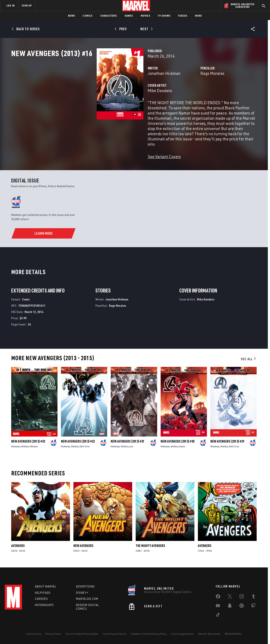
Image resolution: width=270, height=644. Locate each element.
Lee (131, 450)
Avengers (18, 549)
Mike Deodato (100, 109)
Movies (145, 16)
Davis (182, 450)
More (199, 16)
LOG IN (11, 5)
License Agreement (182, 636)
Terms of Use (34, 636)
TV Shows (164, 16)
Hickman (16, 450)
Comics (88, 16)
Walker (25, 450)
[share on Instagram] (242, 599)
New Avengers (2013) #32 (78, 445)
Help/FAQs (43, 595)
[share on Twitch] (253, 609)
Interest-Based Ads (209, 636)
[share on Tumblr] (253, 599)
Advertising (85, 589)
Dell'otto (85, 450)
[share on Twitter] (230, 599)
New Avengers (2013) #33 (28, 445)
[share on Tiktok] (218, 618)
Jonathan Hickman (104, 92)
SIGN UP (27, 5)
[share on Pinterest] (242, 609)
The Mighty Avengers (150, 549)
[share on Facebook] (218, 600)
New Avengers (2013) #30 (178, 445)
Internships (44, 607)
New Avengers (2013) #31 (128, 445)
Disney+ (82, 595)
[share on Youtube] (218, 609)
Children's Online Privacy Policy (149, 636)
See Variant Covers (104, 160)
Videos (183, 16)
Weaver (34, 450)
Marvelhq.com (87, 601)
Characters (109, 16)
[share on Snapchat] (230, 609)
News (72, 16)
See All (249, 362)
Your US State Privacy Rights (82, 636)
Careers (41, 601)
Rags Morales (182, 92)
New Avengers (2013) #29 (227, 445)
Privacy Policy (53, 636)
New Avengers (83, 549)
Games (129, 16)
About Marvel (46, 589)
